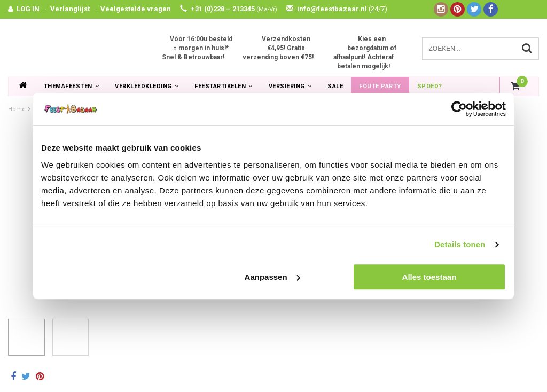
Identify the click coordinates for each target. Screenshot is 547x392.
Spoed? (430, 86)
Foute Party (380, 86)
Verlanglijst (70, 9)
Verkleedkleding (147, 86)
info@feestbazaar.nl (337, 9)
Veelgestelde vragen (136, 9)
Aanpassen (272, 277)
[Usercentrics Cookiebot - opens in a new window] (459, 109)
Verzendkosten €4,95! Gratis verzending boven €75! (278, 48)
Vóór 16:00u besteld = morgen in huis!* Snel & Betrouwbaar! (197, 48)
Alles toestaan (429, 277)
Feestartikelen (224, 86)
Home (17, 109)
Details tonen (460, 244)
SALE (335, 86)
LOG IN (28, 9)
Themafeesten (72, 86)
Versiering (290, 86)
